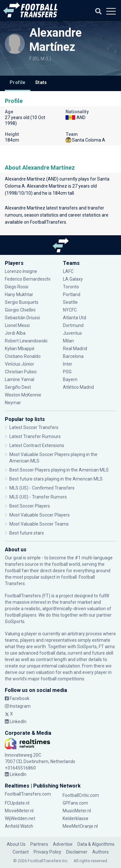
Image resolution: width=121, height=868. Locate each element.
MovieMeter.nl (19, 811)
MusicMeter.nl (77, 811)
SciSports (15, 621)
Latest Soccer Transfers (34, 427)
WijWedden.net (20, 818)
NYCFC (70, 310)
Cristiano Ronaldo (23, 356)
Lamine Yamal (20, 379)
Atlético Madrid (78, 387)
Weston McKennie (23, 395)
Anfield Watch (19, 826)
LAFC (68, 271)
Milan (68, 341)
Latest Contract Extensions (37, 445)
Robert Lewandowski (26, 341)
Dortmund (73, 325)
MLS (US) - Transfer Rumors (38, 497)
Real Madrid (75, 349)
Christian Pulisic (21, 372)
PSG (67, 372)
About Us (16, 844)
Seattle (70, 302)
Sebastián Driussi (22, 318)
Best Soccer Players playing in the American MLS (59, 470)
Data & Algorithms (96, 844)
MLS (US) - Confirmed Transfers (42, 488)
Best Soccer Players (30, 506)
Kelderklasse (76, 818)
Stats (41, 82)
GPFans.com (75, 803)
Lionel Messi (18, 325)
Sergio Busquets (22, 302)
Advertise (63, 844)
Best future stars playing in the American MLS (56, 479)
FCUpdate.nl (17, 803)
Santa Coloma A (85, 140)
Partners (39, 844)
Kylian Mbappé (20, 349)
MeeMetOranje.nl (80, 826)
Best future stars (27, 533)
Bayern (70, 379)
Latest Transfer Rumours (35, 436)
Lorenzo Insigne (21, 271)
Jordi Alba (15, 333)
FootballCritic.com (81, 795)
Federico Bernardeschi (28, 279)
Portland (72, 294)
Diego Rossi (17, 287)
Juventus (72, 333)
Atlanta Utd (75, 318)
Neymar (13, 403)
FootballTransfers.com (28, 794)
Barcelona (73, 356)
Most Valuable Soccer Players (40, 515)
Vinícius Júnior (20, 364)
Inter (68, 364)
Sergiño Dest (18, 387)
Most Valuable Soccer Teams (39, 524)
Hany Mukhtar (19, 294)
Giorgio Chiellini (20, 310)
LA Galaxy (73, 279)
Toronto (71, 287)
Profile (18, 82)
